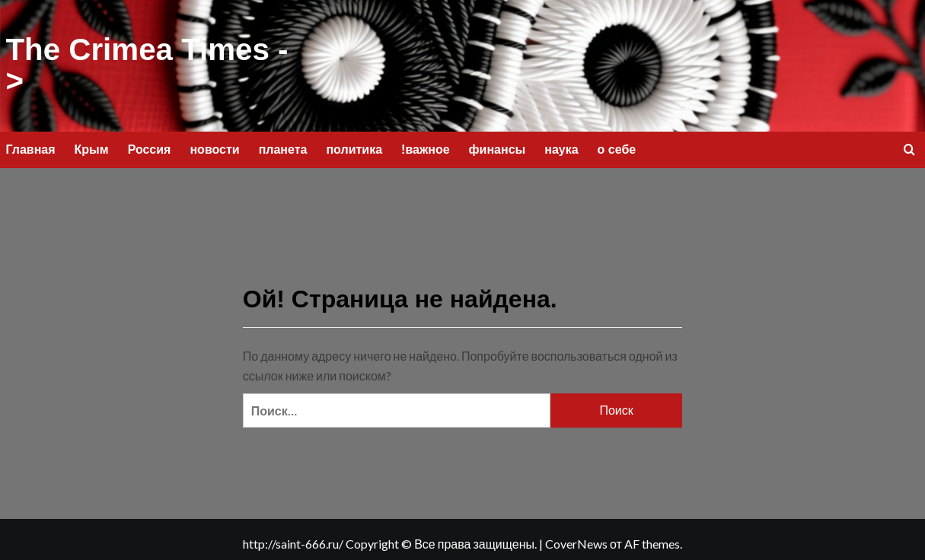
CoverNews (576, 542)
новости (214, 147)
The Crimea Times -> (146, 65)
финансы (498, 147)
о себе (617, 147)
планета (283, 147)
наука (561, 147)
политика (354, 147)
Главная (31, 147)
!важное (426, 147)
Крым (92, 147)
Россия (150, 147)
